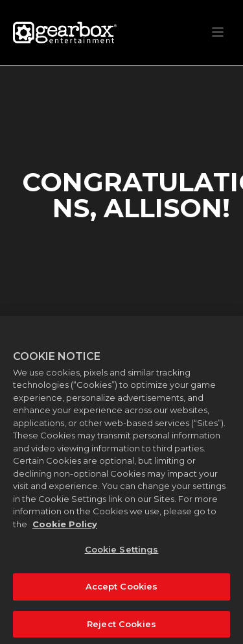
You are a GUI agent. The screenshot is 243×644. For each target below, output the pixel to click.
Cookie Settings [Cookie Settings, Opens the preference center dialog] (122, 553)
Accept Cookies (122, 589)
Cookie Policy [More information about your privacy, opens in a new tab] (65, 527)
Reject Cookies (121, 626)
